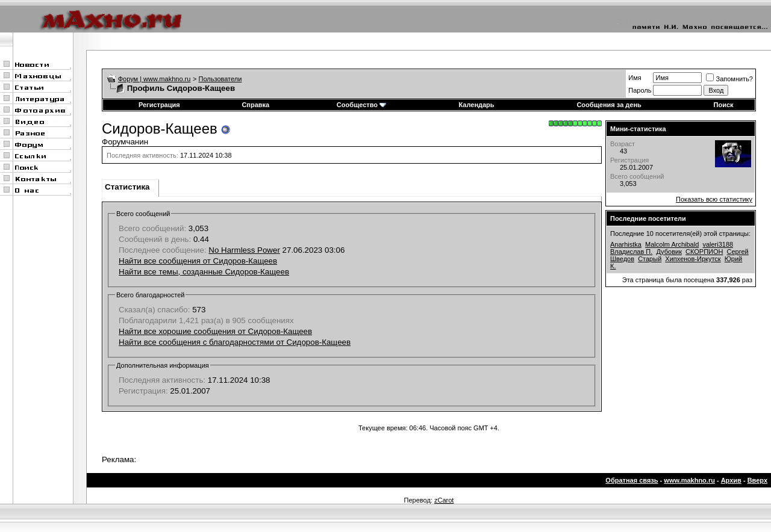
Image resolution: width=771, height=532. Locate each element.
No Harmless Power (244, 250)
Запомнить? (729, 79)
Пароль (640, 90)
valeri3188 (718, 244)
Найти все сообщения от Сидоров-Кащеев (198, 261)
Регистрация (159, 105)
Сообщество (361, 105)
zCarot (444, 500)
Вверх (757, 480)
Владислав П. (631, 252)
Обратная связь (632, 480)
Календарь (476, 105)
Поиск (724, 105)
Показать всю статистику (714, 199)
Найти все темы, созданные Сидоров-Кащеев (204, 272)
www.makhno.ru (689, 480)
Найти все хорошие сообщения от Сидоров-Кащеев (215, 331)
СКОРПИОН (704, 252)
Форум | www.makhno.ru (155, 79)
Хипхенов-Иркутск (693, 259)
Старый (650, 259)
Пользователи (220, 79)
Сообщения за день (609, 105)
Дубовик (669, 252)
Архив (731, 480)
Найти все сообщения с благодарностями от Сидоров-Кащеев (235, 342)
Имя (635, 78)
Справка (255, 105)
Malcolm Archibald (672, 244)
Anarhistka (626, 244)
